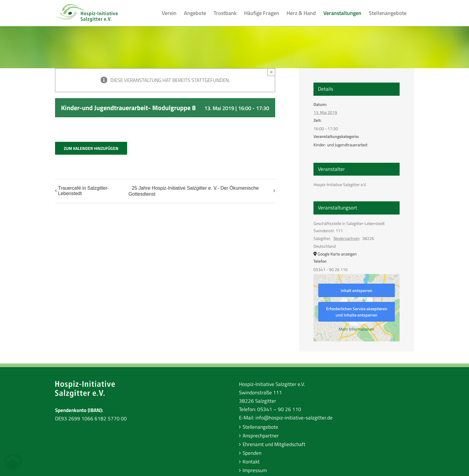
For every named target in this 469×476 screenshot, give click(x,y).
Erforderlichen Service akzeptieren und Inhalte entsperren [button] (357, 312)
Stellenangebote (260, 427)
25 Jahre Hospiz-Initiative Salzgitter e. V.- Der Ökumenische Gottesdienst (194, 191)
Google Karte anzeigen (337, 254)
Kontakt (251, 462)
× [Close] (271, 72)
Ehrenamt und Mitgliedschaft (274, 444)
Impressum (255, 470)
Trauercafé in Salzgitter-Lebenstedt (83, 191)
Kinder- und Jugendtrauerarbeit (341, 145)
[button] (13, 463)
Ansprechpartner (261, 436)
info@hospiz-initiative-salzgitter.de (294, 418)
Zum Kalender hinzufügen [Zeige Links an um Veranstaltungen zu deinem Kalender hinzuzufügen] (91, 148)
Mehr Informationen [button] (357, 329)
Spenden (252, 453)
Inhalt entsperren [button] (357, 290)
